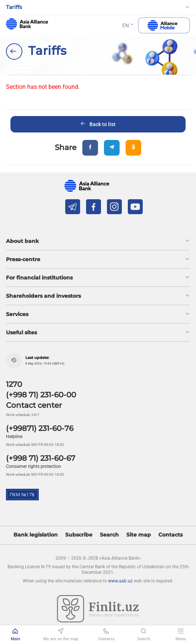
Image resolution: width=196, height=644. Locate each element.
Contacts (170, 535)
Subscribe (79, 535)
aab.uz (27, 24)
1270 (14, 384)
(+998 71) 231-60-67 (41, 458)
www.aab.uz (120, 581)
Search (109, 535)
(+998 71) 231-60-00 (41, 395)
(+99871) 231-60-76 (40, 428)
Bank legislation (36, 535)
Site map (139, 535)
